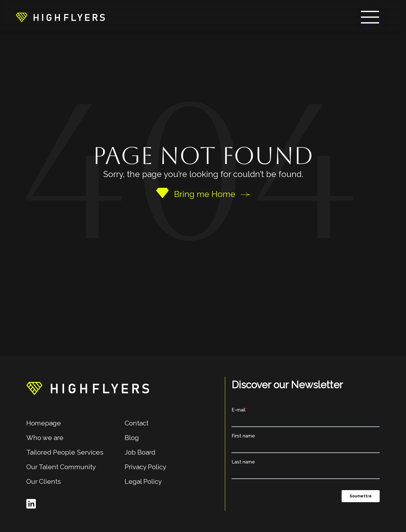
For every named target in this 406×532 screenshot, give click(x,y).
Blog (132, 438)
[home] (60, 17)
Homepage (44, 423)
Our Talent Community (61, 467)
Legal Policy (143, 481)
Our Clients (44, 481)
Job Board (140, 452)
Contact (137, 423)
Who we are (45, 438)
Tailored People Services (65, 452)
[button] (370, 17)
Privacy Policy (145, 467)
